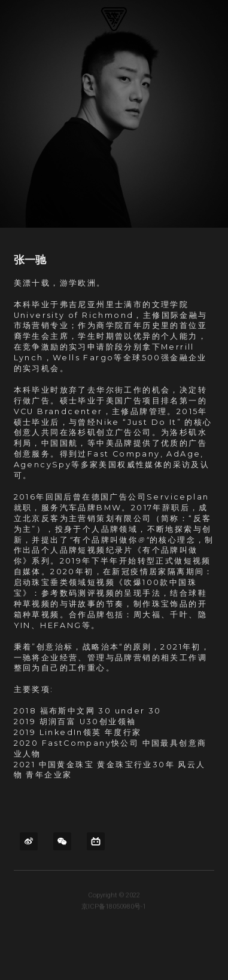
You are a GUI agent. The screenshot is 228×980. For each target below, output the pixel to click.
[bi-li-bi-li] (96, 841)
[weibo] (29, 841)
